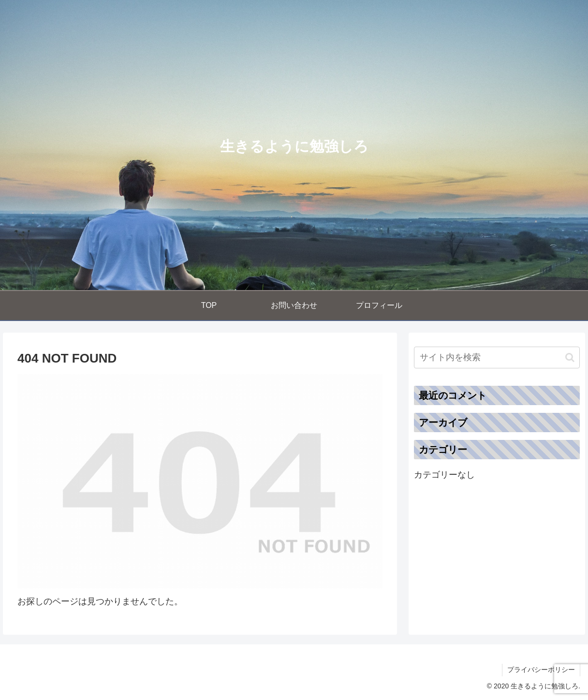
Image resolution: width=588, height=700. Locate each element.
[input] (497, 357)
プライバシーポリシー (541, 670)
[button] (570, 357)
